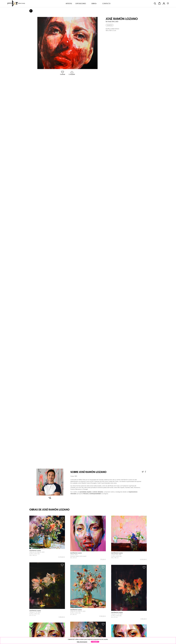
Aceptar (95, 642)
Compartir (72, 73)
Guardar (63, 73)
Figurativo (110, 25)
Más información (82, 642)
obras (94, 4)
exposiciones (81, 4)
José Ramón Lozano (122, 19)
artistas (69, 4)
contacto (106, 4)
